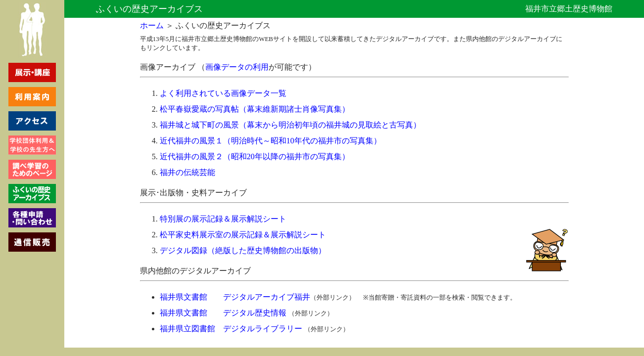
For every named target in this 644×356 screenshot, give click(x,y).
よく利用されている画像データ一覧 (223, 93)
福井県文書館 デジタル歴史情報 (223, 313)
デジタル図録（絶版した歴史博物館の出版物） (243, 250)
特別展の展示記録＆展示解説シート (223, 219)
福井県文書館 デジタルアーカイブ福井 (235, 297)
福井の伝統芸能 (187, 172)
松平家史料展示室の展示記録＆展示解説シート (243, 235)
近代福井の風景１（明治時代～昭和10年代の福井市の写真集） (271, 141)
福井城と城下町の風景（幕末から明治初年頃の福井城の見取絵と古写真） (290, 125)
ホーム (152, 25)
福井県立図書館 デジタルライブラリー (231, 329)
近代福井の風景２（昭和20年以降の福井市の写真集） (255, 156)
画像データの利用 (237, 67)
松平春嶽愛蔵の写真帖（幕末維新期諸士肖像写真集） (255, 109)
